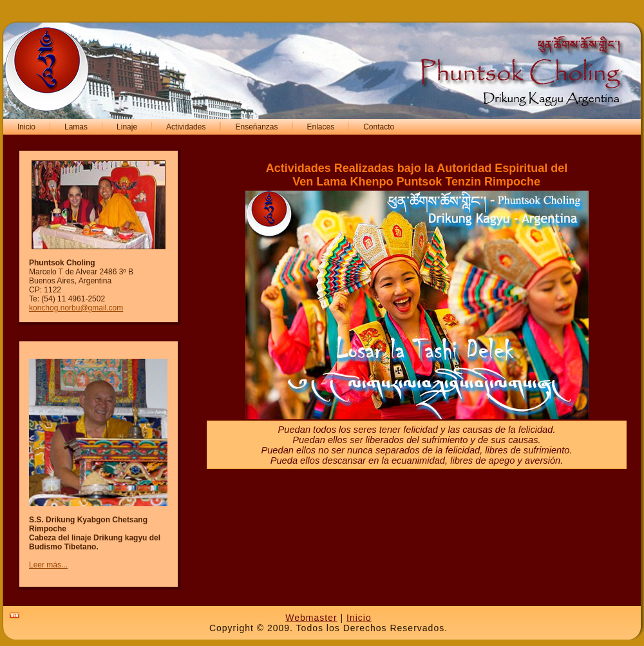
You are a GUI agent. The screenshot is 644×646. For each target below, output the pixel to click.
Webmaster (311, 618)
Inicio (359, 618)
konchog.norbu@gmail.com (76, 308)
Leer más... (48, 565)
